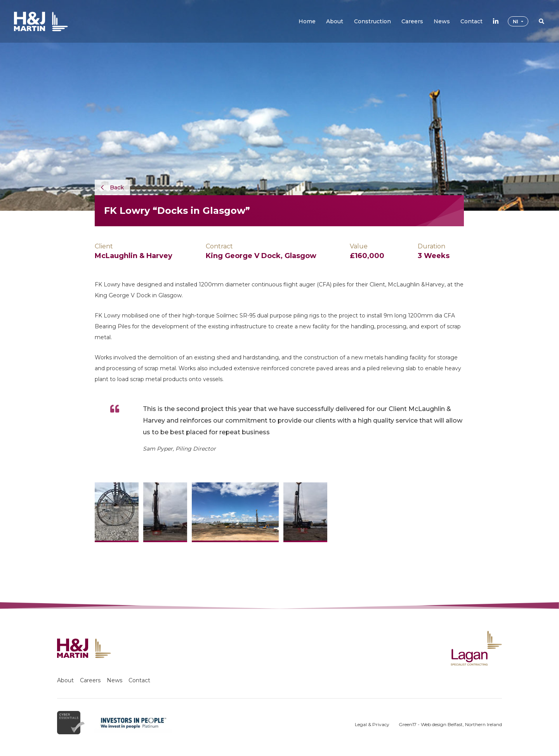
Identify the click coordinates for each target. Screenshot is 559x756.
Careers (90, 680)
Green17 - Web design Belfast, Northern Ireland (450, 724)
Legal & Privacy (372, 724)
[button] (335, 21)
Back (112, 187)
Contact (139, 680)
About (65, 680)
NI (516, 21)
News (115, 680)
